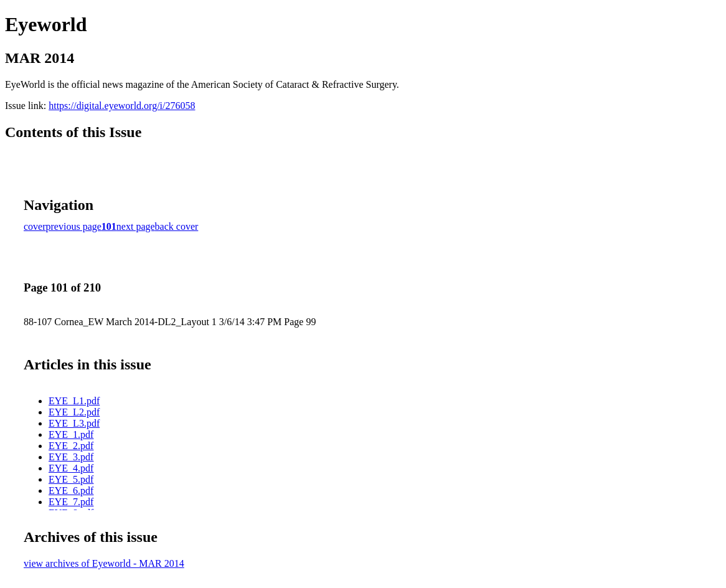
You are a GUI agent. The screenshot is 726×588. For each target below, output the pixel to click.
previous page (74, 226)
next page (136, 226)
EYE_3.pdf (71, 457)
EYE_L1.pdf (74, 401)
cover (35, 226)
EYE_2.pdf (71, 446)
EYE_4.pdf (71, 468)
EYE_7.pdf (71, 502)
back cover (177, 226)
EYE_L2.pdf (74, 412)
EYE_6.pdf (71, 491)
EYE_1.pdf (71, 434)
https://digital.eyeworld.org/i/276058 (122, 106)
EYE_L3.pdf (74, 423)
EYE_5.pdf (71, 479)
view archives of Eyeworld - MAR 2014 (104, 563)
